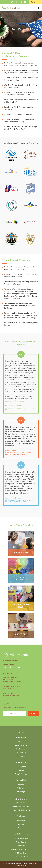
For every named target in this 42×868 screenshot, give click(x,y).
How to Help (21, 780)
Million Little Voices (21, 838)
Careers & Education (21, 857)
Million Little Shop (21, 799)
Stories (21, 828)
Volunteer (21, 788)
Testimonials (21, 753)
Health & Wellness (21, 853)
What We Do (21, 762)
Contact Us (21, 756)
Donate (21, 784)
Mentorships (21, 803)
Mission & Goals (21, 745)
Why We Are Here (21, 774)
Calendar (21, 824)
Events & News (21, 821)
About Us (21, 742)
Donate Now (34, 4)
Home (21, 732)
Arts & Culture (21, 842)
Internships (21, 792)
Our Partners (21, 749)
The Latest (21, 816)
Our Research (21, 770)
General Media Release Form (21, 810)
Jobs (21, 795)
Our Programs (21, 767)
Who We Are (21, 737)
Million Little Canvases (21, 807)
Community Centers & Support (21, 849)
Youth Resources (21, 834)
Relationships (21, 846)
